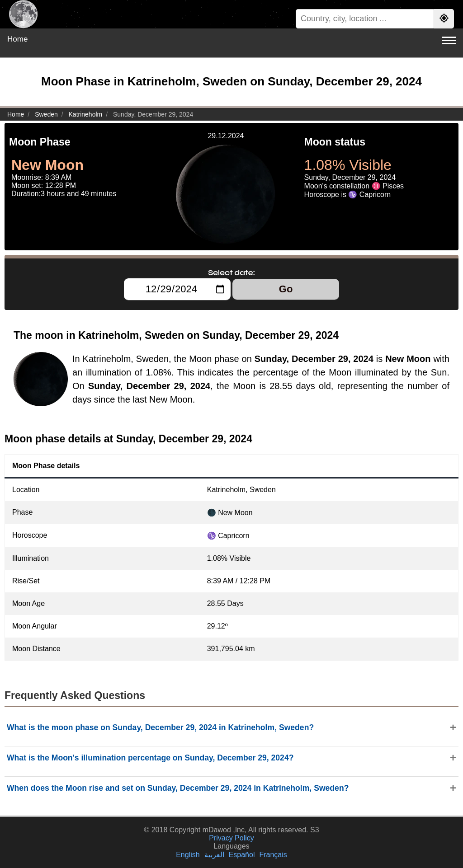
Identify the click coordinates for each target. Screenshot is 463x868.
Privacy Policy (231, 838)
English (188, 855)
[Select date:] (177, 289)
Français (273, 855)
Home (17, 39)
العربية (214, 855)
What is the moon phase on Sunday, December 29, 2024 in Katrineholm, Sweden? (160, 727)
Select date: (231, 272)
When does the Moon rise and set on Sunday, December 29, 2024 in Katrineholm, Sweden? (178, 788)
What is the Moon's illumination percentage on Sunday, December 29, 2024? (150, 758)
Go (286, 289)
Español (242, 855)
